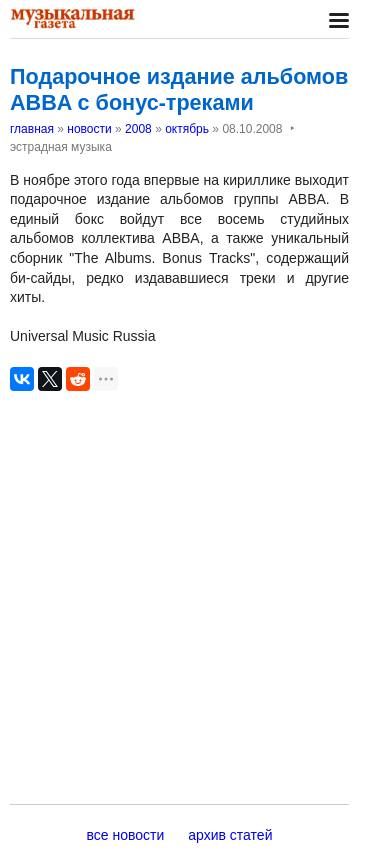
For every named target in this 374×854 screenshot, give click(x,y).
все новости (126, 835)
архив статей (230, 835)
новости (89, 129)
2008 (138, 129)
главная (32, 129)
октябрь (187, 129)
